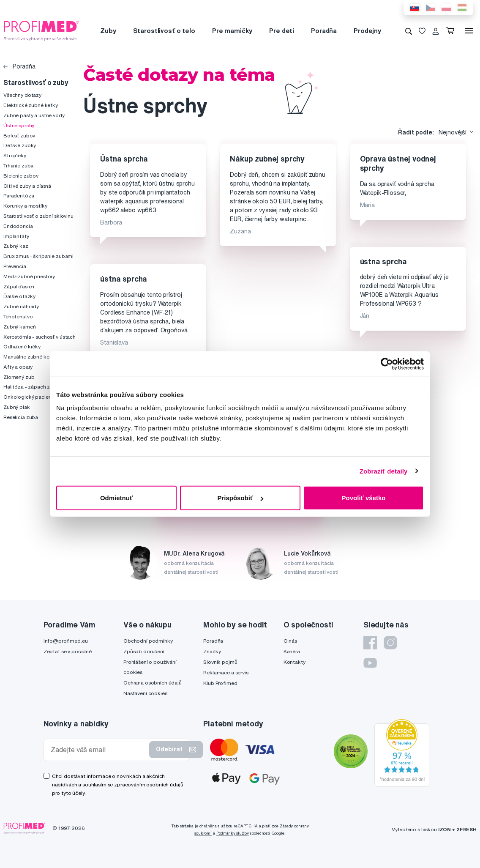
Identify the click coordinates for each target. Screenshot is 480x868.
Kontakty (295, 662)
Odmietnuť (116, 498)
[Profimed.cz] (41, 30)
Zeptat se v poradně (68, 651)
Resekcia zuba (21, 417)
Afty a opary (18, 367)
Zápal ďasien (19, 286)
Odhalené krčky (22, 346)
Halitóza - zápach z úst (31, 387)
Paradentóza (19, 196)
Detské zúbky (20, 145)
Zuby (108, 31)
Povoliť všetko (364, 498)
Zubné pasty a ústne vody (34, 115)
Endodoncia (18, 226)
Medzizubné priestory (29, 276)
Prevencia (15, 266)
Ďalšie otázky (19, 296)
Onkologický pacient (28, 397)
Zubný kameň (19, 327)
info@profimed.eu (66, 641)
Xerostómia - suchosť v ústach (40, 337)
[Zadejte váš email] (98, 750)
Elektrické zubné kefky (31, 105)
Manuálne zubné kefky (30, 357)
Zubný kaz (16, 246)
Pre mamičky (232, 31)
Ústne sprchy (19, 125)
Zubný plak (17, 407)
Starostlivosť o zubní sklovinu (38, 216)
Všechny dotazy (22, 95)
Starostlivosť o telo (164, 31)
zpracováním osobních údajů (149, 784)
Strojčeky (15, 155)
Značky (212, 651)
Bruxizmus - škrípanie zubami (38, 256)
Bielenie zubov (21, 176)
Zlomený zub (19, 377)
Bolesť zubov (19, 136)
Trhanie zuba (18, 166)
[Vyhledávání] (409, 31)
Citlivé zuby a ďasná (27, 186)
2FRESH (466, 829)
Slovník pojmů (220, 662)
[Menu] (469, 31)
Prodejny (367, 31)
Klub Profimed (220, 683)
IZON (445, 829)
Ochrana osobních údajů (153, 683)
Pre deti (282, 31)
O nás (290, 641)
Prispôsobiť (240, 498)
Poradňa (324, 31)
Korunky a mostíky (25, 206)
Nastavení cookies (145, 693)
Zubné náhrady (21, 306)
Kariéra (292, 651)
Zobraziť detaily (384, 471)
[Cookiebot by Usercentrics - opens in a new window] (387, 364)
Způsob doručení (144, 651)
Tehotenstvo (18, 316)
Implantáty (16, 236)
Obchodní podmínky (148, 641)
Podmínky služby (233, 833)
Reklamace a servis (226, 672)
